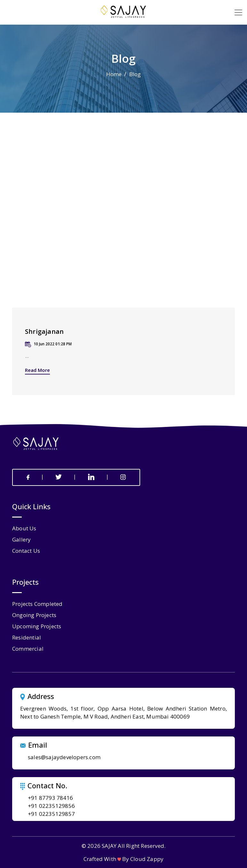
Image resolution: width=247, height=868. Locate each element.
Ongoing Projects (34, 615)
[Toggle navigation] (238, 12)
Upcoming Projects (37, 626)
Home (114, 74)
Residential (27, 637)
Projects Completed (37, 604)
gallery (21, 539)
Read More (37, 370)
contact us (26, 551)
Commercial (28, 649)
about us (24, 528)
